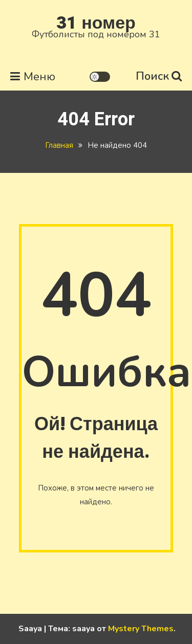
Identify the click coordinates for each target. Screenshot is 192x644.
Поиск (159, 76)
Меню (33, 77)
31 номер (96, 23)
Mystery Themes (141, 629)
